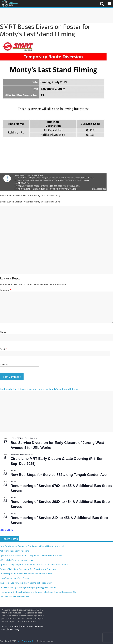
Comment (6, 290)
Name (4, 332)
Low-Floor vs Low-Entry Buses (14, 578)
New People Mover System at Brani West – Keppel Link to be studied (32, 546)
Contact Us (14, 626)
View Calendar (7, 530)
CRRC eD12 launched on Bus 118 (14, 596)
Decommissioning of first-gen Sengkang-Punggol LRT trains (28, 587)
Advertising (14, 629)
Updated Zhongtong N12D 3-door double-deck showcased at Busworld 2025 (36, 564)
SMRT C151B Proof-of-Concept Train (17, 560)
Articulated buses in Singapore (14, 551)
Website (4, 365)
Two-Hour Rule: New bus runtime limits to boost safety (26, 583)
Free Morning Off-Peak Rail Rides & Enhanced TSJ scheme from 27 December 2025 (38, 592)
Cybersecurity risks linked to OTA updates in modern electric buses (31, 555)
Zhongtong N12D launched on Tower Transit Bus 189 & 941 (27, 574)
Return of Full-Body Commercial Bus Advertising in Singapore (28, 569)
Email (3, 349)
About (4, 626)
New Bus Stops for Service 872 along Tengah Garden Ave (59, 475)
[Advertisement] (56, 15)
